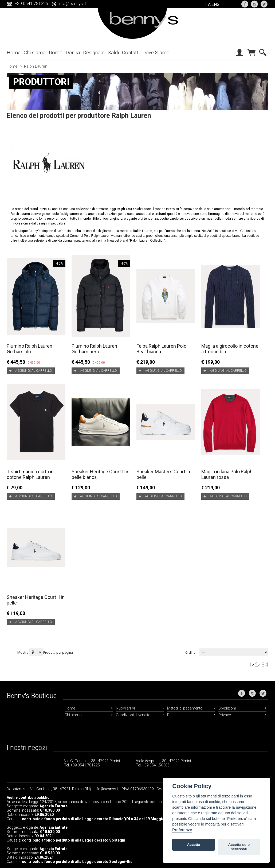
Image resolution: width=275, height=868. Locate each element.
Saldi (113, 53)
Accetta (194, 845)
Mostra (23, 652)
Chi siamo (35, 53)
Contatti (131, 53)
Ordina (190, 652)
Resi (171, 715)
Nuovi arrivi (125, 708)
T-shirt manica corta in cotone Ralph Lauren (30, 474)
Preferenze (182, 830)
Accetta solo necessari (239, 847)
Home (14, 53)
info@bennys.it (72, 4)
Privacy (225, 715)
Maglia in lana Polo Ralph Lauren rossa (227, 474)
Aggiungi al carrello (34, 371)
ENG (215, 4)
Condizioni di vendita (133, 715)
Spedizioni (227, 708)
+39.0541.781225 (85, 765)
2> (258, 665)
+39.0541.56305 (156, 765)
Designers (94, 53)
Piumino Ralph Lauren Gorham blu (30, 349)
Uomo (56, 53)
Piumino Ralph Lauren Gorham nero (94, 349)
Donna (73, 53)
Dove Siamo (156, 53)
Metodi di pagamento (185, 708)
